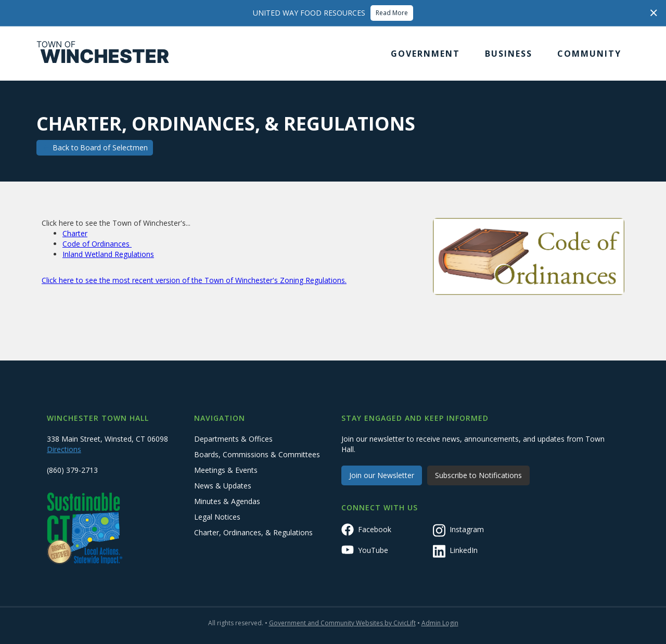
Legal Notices (217, 517)
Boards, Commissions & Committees (257, 454)
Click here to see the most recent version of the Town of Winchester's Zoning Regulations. (194, 280)
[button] (425, 54)
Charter (75, 233)
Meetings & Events (226, 470)
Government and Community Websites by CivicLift (342, 623)
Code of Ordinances (97, 244)
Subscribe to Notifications (478, 475)
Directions (64, 449)
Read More (392, 13)
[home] (103, 54)
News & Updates (223, 486)
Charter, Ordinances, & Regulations (253, 532)
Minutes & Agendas (227, 501)
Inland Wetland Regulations (108, 254)
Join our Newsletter (382, 475)
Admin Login (440, 623)
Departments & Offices (233, 439)
